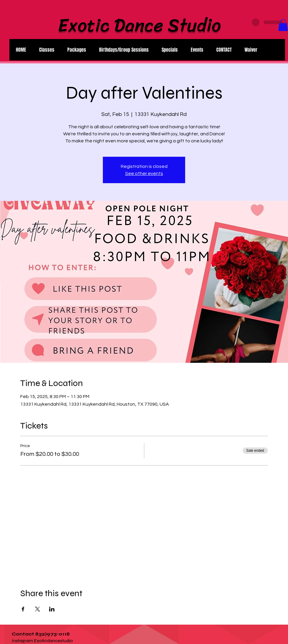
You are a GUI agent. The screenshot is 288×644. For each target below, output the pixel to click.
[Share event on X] (37, 609)
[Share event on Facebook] (23, 609)
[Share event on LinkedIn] (52, 609)
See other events (144, 173)
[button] (283, 25)
